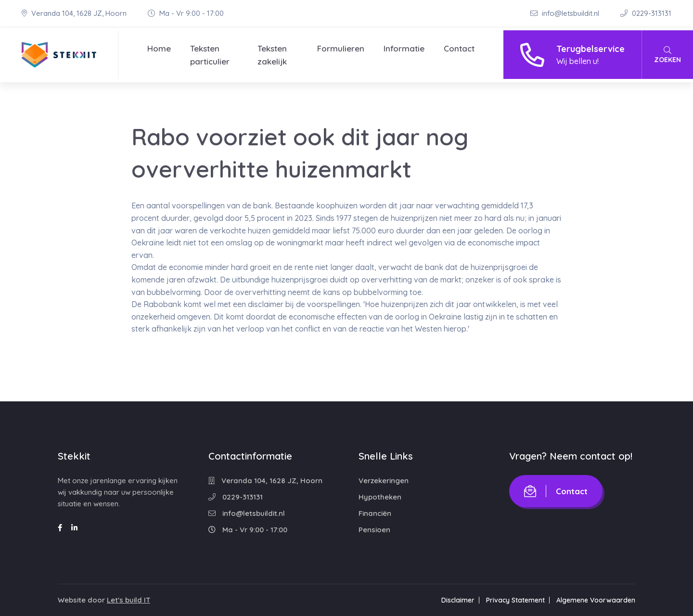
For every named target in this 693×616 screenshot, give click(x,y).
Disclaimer (458, 600)
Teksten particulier (210, 55)
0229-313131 (646, 13)
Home (159, 48)
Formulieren (341, 48)
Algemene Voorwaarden (596, 600)
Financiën (375, 513)
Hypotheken (380, 497)
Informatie (404, 48)
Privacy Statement (515, 600)
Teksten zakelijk (272, 55)
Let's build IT (128, 600)
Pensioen (374, 530)
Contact (459, 48)
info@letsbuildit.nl (566, 13)
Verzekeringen (384, 481)
